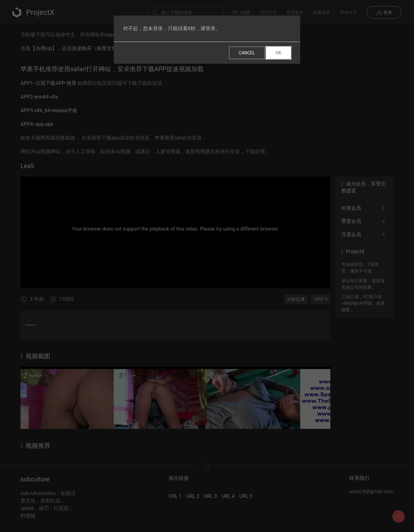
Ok (278, 53)
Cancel (247, 53)
